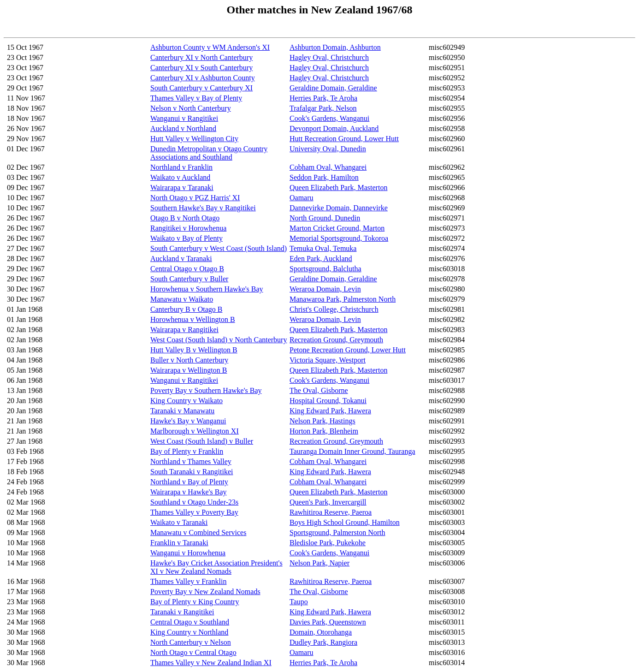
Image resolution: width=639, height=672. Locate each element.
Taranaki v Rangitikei (182, 612)
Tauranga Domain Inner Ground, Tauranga (352, 451)
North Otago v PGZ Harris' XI (195, 198)
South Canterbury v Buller (189, 279)
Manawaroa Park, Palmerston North (343, 299)
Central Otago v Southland (190, 622)
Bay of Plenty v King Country (195, 602)
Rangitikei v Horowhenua (188, 228)
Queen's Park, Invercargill (328, 502)
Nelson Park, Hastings (322, 421)
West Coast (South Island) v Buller (202, 441)
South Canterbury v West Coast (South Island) (219, 248)
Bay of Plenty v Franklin (187, 451)
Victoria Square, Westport (328, 360)
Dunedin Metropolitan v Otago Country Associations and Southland (209, 153)
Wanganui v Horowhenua (188, 553)
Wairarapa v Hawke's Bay (189, 492)
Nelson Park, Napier (319, 563)
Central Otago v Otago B (187, 269)
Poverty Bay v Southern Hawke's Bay (206, 390)
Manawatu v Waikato (182, 299)
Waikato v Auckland (180, 177)
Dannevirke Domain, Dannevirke (339, 208)
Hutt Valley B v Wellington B (194, 350)
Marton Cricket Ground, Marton (337, 228)
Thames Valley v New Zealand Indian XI (211, 663)
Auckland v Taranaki (181, 259)
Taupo (299, 602)
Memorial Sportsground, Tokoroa (339, 238)
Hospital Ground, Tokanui (328, 401)
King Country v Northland (189, 632)
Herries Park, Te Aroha (323, 98)
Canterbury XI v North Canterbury (201, 57)
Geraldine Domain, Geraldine (333, 88)
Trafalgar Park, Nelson (323, 108)
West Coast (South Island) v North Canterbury (219, 340)
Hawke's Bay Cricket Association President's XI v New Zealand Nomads (216, 567)
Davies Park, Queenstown (328, 622)
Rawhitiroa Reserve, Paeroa (331, 512)
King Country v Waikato (186, 401)
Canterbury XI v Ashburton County (203, 78)
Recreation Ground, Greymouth (336, 340)
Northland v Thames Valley (191, 461)
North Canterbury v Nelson (191, 642)
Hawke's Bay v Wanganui (188, 421)
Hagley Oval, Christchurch (329, 57)
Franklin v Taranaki (179, 543)
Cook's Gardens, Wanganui (329, 118)
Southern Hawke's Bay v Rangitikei (203, 208)
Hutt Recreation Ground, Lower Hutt (344, 139)
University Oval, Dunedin (328, 149)
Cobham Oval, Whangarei (328, 167)
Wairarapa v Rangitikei (184, 330)
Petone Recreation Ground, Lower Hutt (348, 350)
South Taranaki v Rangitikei (192, 472)
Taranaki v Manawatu (182, 411)
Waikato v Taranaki (179, 522)
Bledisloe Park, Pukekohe (328, 543)
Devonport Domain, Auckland (334, 128)
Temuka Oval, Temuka (323, 248)
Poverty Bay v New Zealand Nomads (205, 592)
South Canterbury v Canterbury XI (201, 88)
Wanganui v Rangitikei (184, 118)
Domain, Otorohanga (321, 632)
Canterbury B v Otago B (186, 309)
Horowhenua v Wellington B (193, 319)
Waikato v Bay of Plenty (186, 238)
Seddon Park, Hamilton (324, 177)
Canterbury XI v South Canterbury (201, 68)
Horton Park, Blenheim (324, 431)
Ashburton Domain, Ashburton (335, 47)
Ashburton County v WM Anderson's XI (210, 47)
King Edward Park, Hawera (330, 411)
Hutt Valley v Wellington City (194, 139)
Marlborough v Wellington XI (195, 431)
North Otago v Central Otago (193, 652)
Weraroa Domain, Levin (325, 289)
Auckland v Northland (183, 128)
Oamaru (302, 198)
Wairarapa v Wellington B (189, 370)
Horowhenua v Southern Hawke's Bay (207, 289)
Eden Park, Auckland (321, 259)
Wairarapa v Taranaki (182, 187)
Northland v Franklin (181, 167)
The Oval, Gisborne (319, 390)
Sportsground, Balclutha (325, 269)
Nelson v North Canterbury (191, 108)
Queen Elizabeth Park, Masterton (338, 187)
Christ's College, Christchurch (334, 309)
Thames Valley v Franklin (188, 581)
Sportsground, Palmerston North (337, 532)
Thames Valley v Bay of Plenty (196, 98)
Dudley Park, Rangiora (323, 642)
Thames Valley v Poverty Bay (194, 512)
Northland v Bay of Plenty (189, 482)
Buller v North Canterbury (189, 360)
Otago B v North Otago (185, 218)
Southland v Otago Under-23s (194, 502)
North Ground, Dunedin (325, 218)
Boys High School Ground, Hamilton (345, 522)
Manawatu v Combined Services (198, 532)
